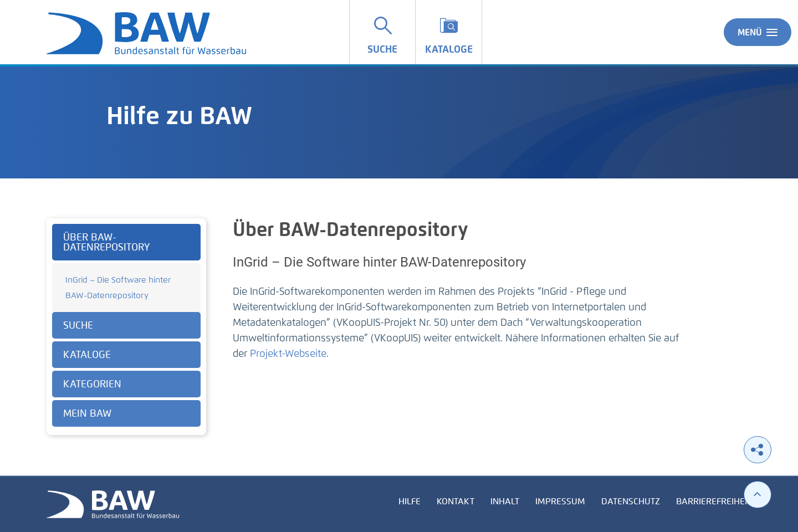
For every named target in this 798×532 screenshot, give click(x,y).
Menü (758, 32)
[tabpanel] (126, 327)
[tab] (126, 242)
